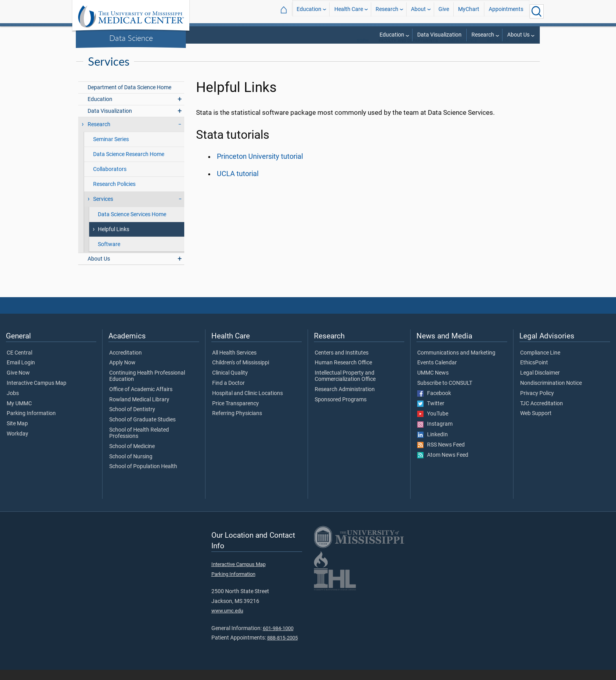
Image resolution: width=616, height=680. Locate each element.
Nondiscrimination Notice (551, 393)
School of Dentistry (132, 420)
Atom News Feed (443, 465)
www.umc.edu (227, 621)
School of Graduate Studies (142, 430)
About (418, 11)
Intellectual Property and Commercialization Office (345, 386)
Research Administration (345, 400)
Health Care (349, 11)
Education (309, 11)
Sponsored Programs (341, 410)
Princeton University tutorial (260, 167)
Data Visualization (439, 35)
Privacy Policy (537, 404)
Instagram (435, 434)
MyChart (469, 11)
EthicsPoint (534, 373)
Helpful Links (114, 240)
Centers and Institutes (342, 363)
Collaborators (110, 179)
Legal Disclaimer (540, 383)
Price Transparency (236, 414)
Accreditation (126, 363)
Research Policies (114, 194)
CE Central (19, 363)
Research (387, 11)
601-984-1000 (278, 639)
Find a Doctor (228, 393)
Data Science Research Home (129, 164)
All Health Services (234, 363)
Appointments (506, 11)
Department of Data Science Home (129, 98)
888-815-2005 (282, 648)
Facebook (434, 404)
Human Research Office (343, 373)
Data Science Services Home (132, 225)
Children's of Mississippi (241, 373)
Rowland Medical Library (139, 410)
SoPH (363, 51)
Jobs (13, 404)
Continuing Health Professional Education (147, 386)
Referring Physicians (237, 424)
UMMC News (433, 383)
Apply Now (122, 373)
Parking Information (31, 424)
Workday (17, 444)
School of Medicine (132, 457)
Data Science (131, 38)
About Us (518, 35)
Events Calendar (437, 373)
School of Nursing (131, 467)
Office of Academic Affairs (141, 400)
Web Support (536, 424)
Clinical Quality (230, 383)
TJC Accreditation (542, 414)
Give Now (18, 383)
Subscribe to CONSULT (445, 393)
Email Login (21, 373)
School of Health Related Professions (139, 443)
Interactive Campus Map (37, 393)
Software (109, 255)
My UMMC (19, 414)
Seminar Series (111, 150)
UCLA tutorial (238, 184)
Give (444, 11)
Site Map (17, 434)
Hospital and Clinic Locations (247, 404)
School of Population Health (143, 477)
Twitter (431, 414)
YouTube (433, 424)
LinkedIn (433, 445)
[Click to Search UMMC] (537, 11)
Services (529, 51)
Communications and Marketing (456, 363)
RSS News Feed (441, 455)
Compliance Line (540, 363)
